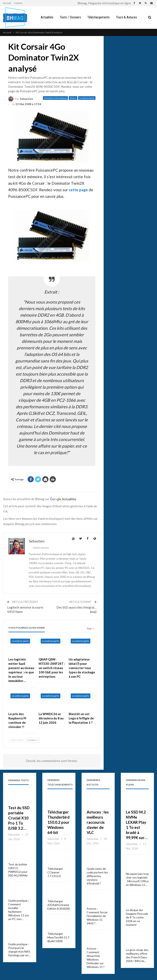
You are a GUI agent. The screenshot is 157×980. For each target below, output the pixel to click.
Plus (127, 17)
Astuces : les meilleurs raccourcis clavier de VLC (98, 822)
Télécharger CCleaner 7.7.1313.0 (55, 872)
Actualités (54, 17)
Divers (73, 98)
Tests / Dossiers (78, 17)
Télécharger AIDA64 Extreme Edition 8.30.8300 (59, 905)
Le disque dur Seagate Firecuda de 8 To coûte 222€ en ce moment (137, 917)
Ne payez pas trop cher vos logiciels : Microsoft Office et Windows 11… (137, 879)
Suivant (33, 740)
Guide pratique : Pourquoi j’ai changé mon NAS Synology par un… (19, 950)
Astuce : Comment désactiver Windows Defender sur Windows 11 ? (96, 958)
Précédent (17, 740)
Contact (18, 3)
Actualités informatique (55, 98)
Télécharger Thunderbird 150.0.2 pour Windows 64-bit (58, 822)
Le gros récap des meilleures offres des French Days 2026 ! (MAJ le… (137, 955)
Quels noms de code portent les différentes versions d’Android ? (97, 876)
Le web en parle (87, 98)
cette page (78, 190)
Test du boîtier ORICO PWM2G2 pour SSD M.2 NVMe (18, 870)
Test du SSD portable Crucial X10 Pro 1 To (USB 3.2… (19, 818)
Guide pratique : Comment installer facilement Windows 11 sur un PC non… (19, 910)
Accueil (7, 3)
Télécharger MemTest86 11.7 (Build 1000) (58, 937)
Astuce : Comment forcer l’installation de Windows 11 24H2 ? (97, 916)
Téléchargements (106, 17)
